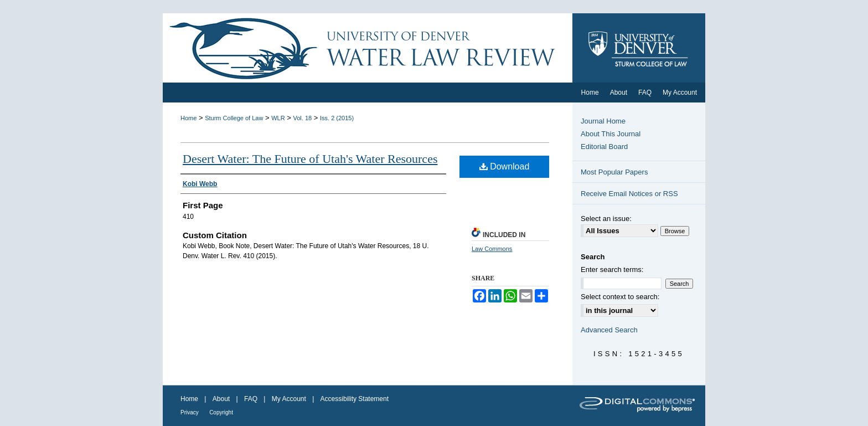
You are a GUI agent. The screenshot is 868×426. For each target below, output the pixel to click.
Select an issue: (606, 219)
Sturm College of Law (234, 118)
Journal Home (603, 121)
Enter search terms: (612, 270)
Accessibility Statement (355, 399)
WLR (278, 118)
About (221, 399)
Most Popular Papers (614, 172)
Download (505, 166)
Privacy (190, 412)
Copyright (221, 412)
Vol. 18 (303, 118)
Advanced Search (609, 330)
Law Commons (492, 249)
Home (188, 118)
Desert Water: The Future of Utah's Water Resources (310, 159)
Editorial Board (604, 147)
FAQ (251, 399)
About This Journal (611, 134)
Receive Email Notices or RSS (629, 194)
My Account (289, 399)
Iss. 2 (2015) (337, 118)
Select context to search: (620, 297)
